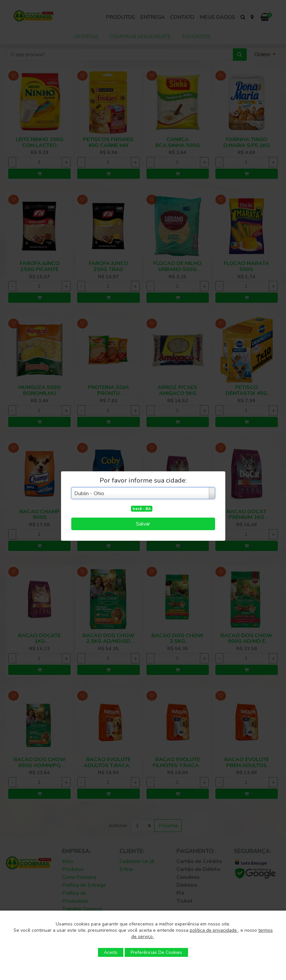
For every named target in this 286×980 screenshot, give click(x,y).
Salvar (143, 524)
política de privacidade (214, 930)
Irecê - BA (142, 509)
